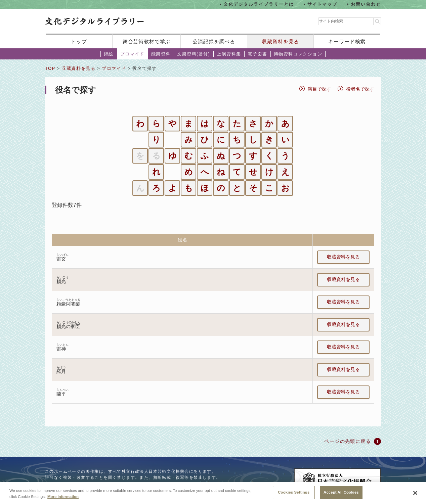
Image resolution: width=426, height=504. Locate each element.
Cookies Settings (294, 495)
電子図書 (257, 54)
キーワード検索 (347, 41)
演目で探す (319, 89)
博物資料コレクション (298, 54)
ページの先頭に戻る (348, 441)
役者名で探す (360, 89)
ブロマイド (132, 54)
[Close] (415, 496)
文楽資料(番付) (194, 54)
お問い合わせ (366, 4)
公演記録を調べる (214, 41)
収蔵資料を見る (280, 41)
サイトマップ (323, 4)
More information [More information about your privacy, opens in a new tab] (63, 499)
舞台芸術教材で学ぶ (147, 41)
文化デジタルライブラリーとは (259, 4)
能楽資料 (161, 54)
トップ (79, 41)
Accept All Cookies (341, 495)
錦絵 (109, 54)
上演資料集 (229, 54)
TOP (50, 68)
